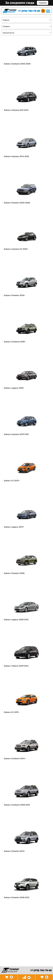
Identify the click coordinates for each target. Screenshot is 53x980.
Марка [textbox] (6, 20)
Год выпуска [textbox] (8, 33)
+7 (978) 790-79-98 (29, 11)
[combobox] (26, 20)
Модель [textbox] (6, 26)
